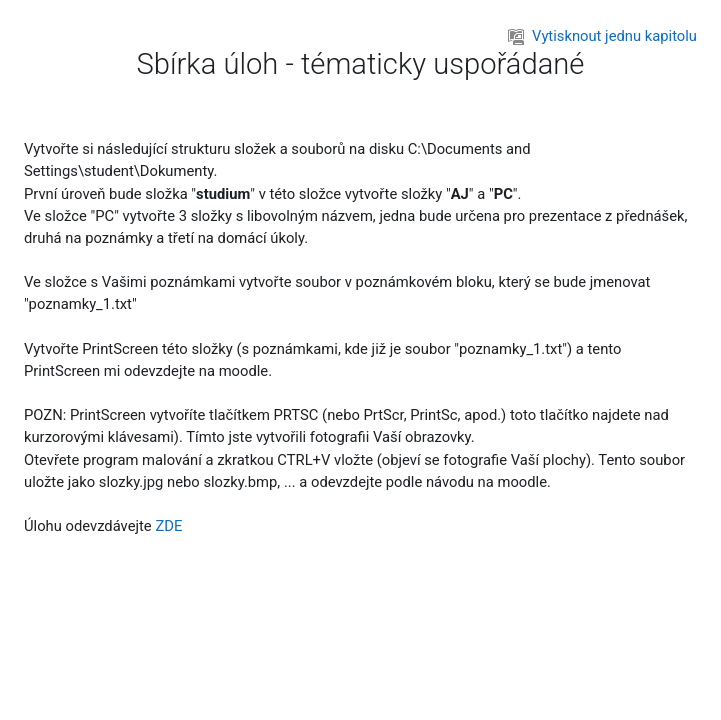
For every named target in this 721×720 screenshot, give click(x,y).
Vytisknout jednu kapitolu (602, 36)
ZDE (168, 526)
